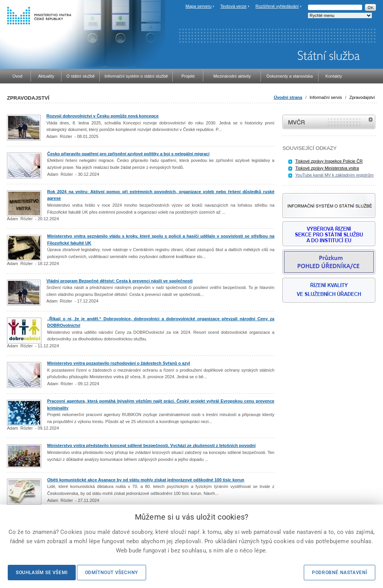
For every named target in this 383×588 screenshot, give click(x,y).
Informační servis (326, 97)
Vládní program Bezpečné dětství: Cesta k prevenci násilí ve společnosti (119, 281)
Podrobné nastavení (340, 573)
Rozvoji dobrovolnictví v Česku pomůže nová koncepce (102, 116)
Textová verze (233, 6)
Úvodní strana (288, 97)
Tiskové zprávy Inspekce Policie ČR (329, 161)
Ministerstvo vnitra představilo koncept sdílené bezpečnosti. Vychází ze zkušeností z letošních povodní (151, 445)
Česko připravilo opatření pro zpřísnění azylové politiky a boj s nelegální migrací (128, 154)
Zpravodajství (362, 97)
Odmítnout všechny (111, 573)
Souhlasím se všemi (42, 573)
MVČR (329, 122)
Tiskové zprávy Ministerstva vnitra (327, 168)
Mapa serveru (198, 6)
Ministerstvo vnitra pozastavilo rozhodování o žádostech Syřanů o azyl (119, 363)
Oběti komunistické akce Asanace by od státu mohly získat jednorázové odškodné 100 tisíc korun (146, 480)
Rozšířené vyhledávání (277, 6)
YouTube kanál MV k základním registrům (334, 175)
